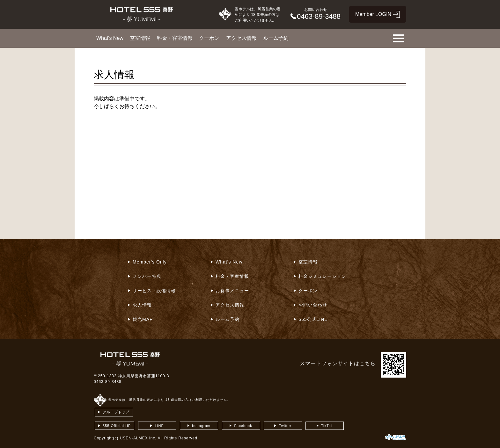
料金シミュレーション (322, 276)
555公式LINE (313, 319)
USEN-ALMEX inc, (138, 438)
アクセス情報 (241, 38)
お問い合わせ (313, 305)
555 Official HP (117, 426)
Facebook (243, 426)
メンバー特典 (147, 276)
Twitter (285, 426)
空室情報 (140, 38)
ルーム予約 (276, 38)
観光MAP (143, 319)
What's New (110, 38)
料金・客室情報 (175, 38)
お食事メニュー (232, 291)
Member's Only (150, 262)
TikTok (327, 426)
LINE (159, 426)
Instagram (201, 426)
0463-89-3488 (108, 382)
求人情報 (142, 305)
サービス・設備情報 (154, 291)
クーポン (209, 38)
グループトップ (116, 412)
